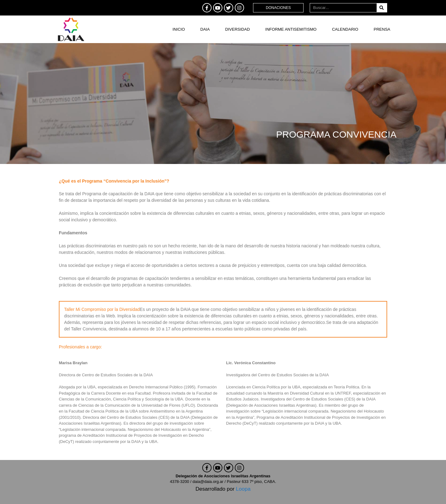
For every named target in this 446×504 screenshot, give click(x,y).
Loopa (243, 489)
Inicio (179, 29)
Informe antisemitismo (291, 29)
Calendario (345, 29)
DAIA (205, 29)
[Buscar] (382, 8)
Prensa (382, 29)
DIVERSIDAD (237, 29)
